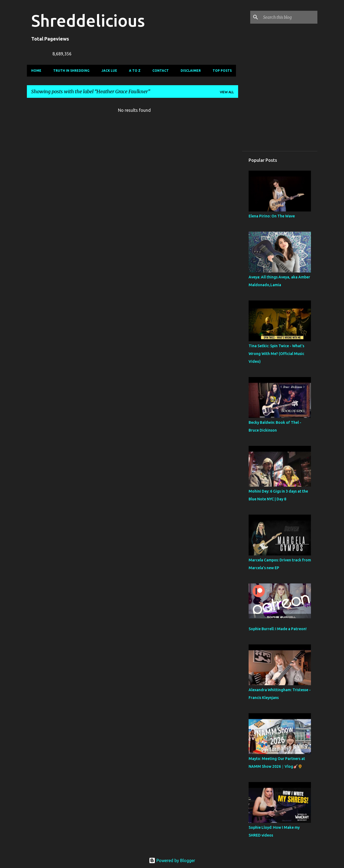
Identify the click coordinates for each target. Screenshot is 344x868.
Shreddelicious (88, 20)
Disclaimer (191, 71)
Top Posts (222, 71)
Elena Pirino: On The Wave (272, 216)
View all (227, 92)
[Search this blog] (289, 17)
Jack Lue (109, 71)
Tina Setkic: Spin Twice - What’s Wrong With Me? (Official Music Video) (276, 354)
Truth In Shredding (71, 71)
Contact (161, 71)
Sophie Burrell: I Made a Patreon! (278, 629)
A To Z (135, 71)
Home (36, 71)
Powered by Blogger (172, 860)
